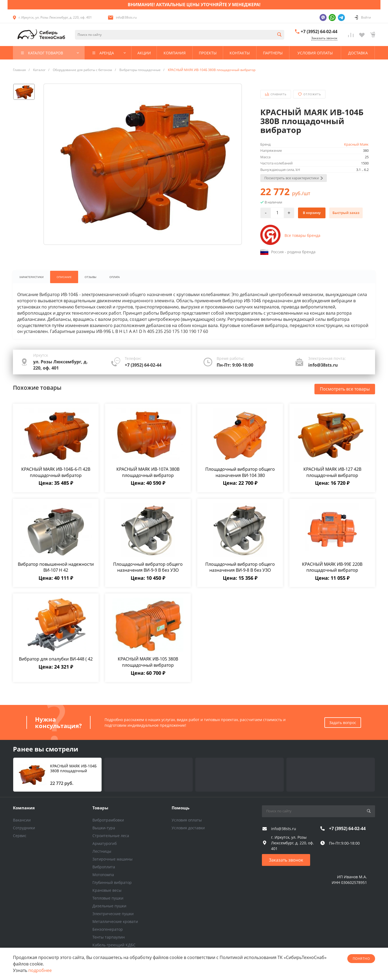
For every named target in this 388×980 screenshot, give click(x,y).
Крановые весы (107, 890)
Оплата (115, 277)
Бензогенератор (108, 929)
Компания (24, 808)
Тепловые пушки (108, 898)
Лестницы (102, 851)
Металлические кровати (115, 921)
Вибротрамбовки (108, 820)
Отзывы (91, 277)
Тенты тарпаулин (109, 937)
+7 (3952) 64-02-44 (319, 31)
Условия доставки (188, 828)
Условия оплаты (187, 820)
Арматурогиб (105, 843)
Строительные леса (111, 836)
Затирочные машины (112, 859)
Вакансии (22, 820)
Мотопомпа (103, 875)
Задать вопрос (343, 723)
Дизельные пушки (109, 906)
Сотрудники (24, 828)
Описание (64, 277)
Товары (100, 808)
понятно (361, 959)
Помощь (181, 808)
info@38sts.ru (126, 17)
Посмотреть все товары (345, 389)
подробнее (40, 970)
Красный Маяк (356, 144)
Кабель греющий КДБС (114, 945)
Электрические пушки (113, 914)
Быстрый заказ (346, 213)
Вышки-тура (104, 828)
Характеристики (32, 277)
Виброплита (104, 867)
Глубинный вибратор (112, 882)
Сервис (20, 836)
